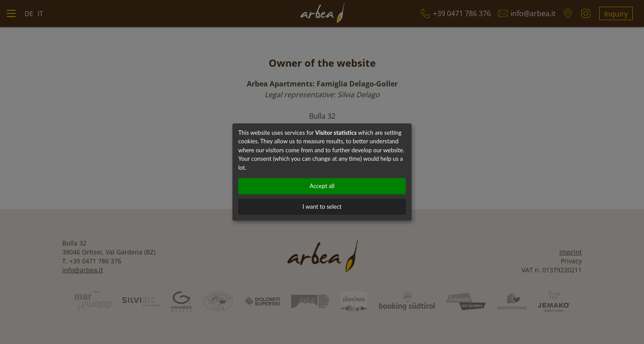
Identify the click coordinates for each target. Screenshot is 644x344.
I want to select (322, 207)
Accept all (322, 186)
